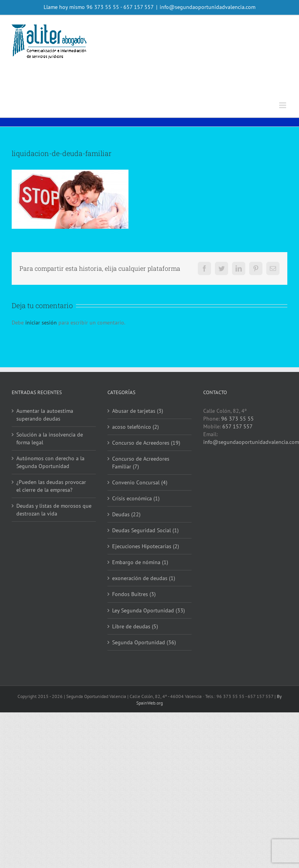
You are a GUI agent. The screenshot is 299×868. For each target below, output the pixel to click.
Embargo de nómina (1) (140, 562)
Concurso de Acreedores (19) (146, 443)
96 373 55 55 (103, 7)
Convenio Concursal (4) (140, 482)
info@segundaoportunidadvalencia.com (208, 7)
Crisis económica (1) (136, 498)
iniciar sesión (42, 323)
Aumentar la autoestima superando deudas (45, 415)
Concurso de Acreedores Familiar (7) (141, 463)
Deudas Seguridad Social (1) (145, 530)
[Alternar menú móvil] (283, 105)
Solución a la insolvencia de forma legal (50, 438)
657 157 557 (237, 426)
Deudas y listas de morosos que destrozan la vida (54, 510)
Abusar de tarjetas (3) (138, 411)
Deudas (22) (126, 514)
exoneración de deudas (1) (144, 578)
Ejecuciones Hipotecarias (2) (146, 546)
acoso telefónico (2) (135, 427)
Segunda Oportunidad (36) (144, 642)
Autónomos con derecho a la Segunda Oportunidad (50, 462)
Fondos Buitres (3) (134, 594)
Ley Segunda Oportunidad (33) (149, 610)
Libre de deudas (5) (135, 626)
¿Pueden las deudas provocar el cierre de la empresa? (51, 486)
